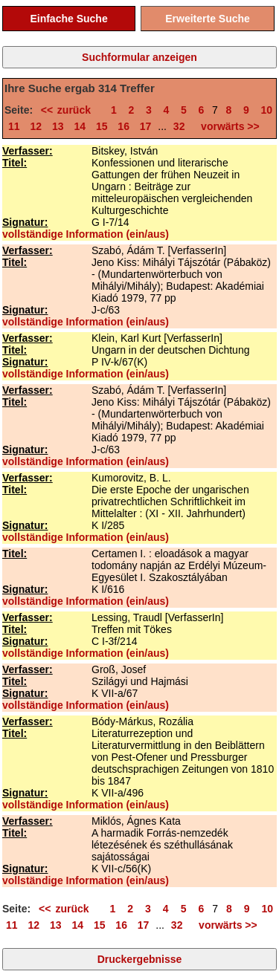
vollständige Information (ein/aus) (86, 234)
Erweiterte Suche (208, 19)
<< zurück (70, 110)
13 (58, 126)
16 (124, 126)
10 (267, 110)
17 (146, 126)
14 (80, 126)
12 (36, 126)
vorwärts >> (227, 126)
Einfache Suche (68, 19)
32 (179, 126)
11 (14, 126)
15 (102, 126)
